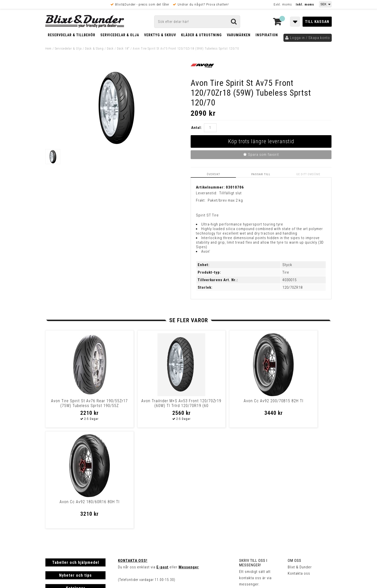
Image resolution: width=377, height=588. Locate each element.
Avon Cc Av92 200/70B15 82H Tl (223, 401)
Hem (48, 49)
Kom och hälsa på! (134, 491)
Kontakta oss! (133, 460)
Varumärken (239, 35)
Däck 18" (123, 49)
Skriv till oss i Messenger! (253, 462)
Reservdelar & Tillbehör (72, 35)
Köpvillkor (54, 523)
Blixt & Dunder (300, 466)
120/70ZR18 (292, 287)
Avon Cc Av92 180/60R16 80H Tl (294, 401)
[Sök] (197, 22)
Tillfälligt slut (231, 193)
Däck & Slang (94, 49)
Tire (286, 272)
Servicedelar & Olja (120, 35)
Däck (110, 49)
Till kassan (317, 22)
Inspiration (267, 35)
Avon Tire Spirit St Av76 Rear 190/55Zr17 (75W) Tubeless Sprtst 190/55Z (79, 406)
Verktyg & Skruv (160, 35)
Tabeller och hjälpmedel (76, 462)
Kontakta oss (299, 472)
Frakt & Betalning (60, 518)
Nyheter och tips (75, 474)
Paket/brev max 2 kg (225, 200)
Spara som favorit (261, 155)
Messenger (189, 466)
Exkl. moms (283, 4)
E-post (162, 466)
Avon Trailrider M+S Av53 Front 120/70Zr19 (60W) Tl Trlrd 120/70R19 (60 (151, 406)
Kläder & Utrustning (201, 35)
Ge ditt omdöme (309, 174)
